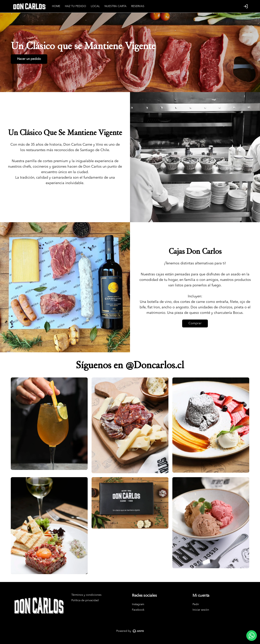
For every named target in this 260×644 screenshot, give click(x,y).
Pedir (196, 604)
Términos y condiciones (86, 595)
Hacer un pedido (29, 59)
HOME (56, 6)
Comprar (195, 323)
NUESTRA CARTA (115, 6)
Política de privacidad (85, 600)
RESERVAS (138, 6)
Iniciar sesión (201, 610)
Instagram (138, 604)
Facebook (138, 610)
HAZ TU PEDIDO (75, 6)
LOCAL (95, 6)
